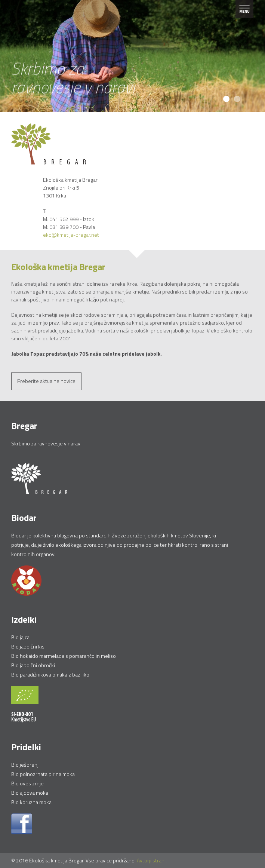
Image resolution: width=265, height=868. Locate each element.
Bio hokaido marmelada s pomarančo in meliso (64, 656)
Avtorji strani (151, 860)
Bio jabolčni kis (28, 646)
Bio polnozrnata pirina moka (43, 774)
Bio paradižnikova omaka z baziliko (50, 674)
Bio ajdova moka (30, 793)
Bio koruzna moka (31, 802)
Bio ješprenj (25, 765)
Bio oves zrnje (27, 783)
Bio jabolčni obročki (33, 665)
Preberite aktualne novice (46, 381)
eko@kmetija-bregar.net (71, 235)
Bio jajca (20, 637)
